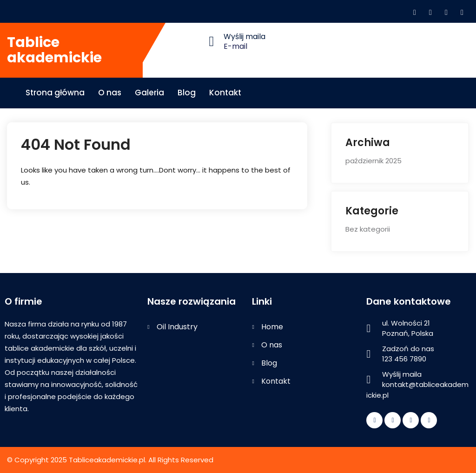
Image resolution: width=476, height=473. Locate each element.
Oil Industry (177, 327)
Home (272, 327)
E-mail (235, 46)
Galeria (149, 93)
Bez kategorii (368, 229)
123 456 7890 (404, 359)
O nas (110, 93)
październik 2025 (374, 161)
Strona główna (55, 93)
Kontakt (225, 93)
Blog (187, 93)
